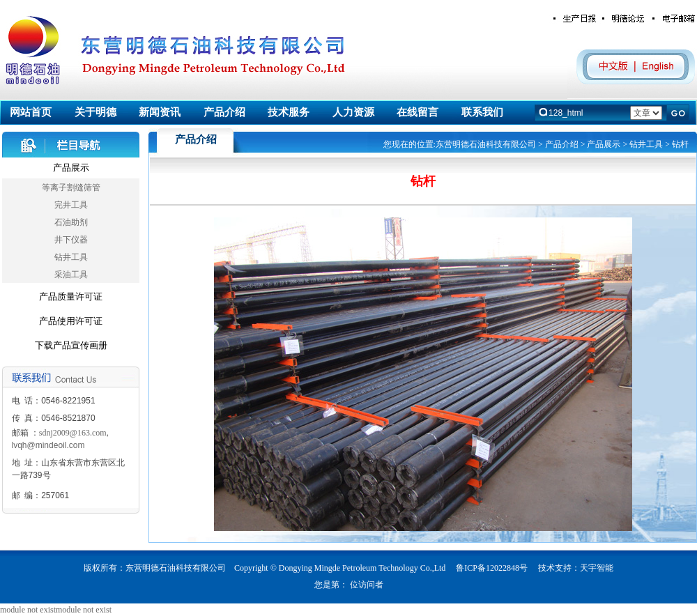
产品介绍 (562, 144)
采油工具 (71, 275)
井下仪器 (71, 240)
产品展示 (71, 168)
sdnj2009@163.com (73, 433)
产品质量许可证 (71, 297)
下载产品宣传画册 (71, 345)
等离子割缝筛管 (71, 187)
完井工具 (71, 205)
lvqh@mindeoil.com (48, 445)
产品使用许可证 (71, 321)
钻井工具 (71, 257)
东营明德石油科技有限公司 (486, 144)
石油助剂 (71, 222)
